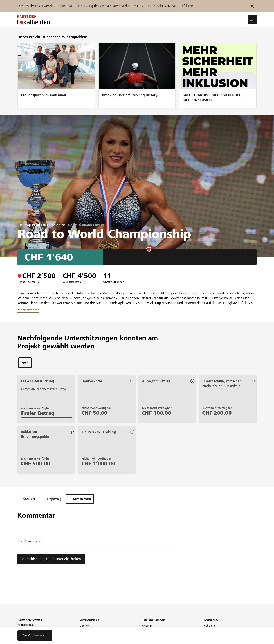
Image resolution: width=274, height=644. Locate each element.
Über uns (85, 627)
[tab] (25, 363)
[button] (252, 20)
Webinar (147, 627)
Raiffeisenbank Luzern (86, 225)
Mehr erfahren (182, 6)
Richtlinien (210, 627)
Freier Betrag (38, 414)
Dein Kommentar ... (32, 543)
